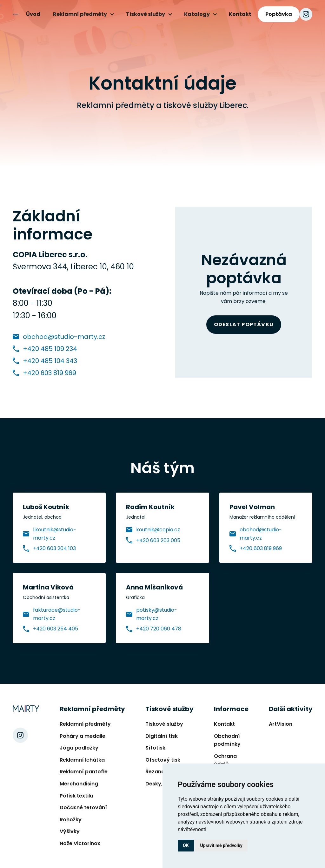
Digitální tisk (162, 736)
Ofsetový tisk (163, 760)
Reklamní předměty (85, 724)
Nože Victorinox (80, 843)
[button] (83, 14)
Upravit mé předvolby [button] (221, 845)
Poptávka (279, 14)
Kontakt (240, 14)
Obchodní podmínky (227, 740)
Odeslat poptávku (244, 324)
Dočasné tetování (83, 807)
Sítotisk (155, 748)
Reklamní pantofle (84, 772)
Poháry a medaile (83, 736)
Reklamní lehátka (82, 760)
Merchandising (79, 784)
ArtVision (281, 724)
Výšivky (70, 831)
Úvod (33, 14)
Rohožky (71, 820)
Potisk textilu (76, 796)
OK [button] (186, 845)
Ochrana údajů (225, 760)
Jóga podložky (79, 748)
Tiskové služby (164, 724)
